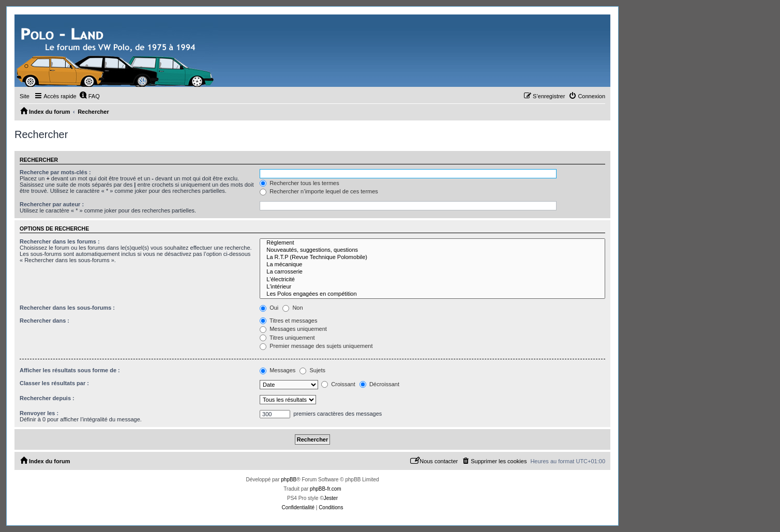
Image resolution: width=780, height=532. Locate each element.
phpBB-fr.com (326, 489)
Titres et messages (288, 321)
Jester (331, 498)
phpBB (289, 480)
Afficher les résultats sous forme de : (70, 370)
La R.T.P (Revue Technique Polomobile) (432, 257)
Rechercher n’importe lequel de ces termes (319, 191)
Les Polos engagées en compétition (432, 294)
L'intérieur (432, 287)
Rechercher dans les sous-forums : (67, 308)
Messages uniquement (293, 329)
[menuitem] (89, 96)
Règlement (432, 243)
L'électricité (432, 280)
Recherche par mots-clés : (55, 172)
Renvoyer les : (39, 413)
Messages (277, 370)
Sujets (312, 370)
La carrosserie (432, 272)
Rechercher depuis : (47, 398)
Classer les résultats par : (54, 383)
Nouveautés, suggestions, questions (432, 250)
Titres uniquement (287, 338)
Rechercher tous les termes (299, 183)
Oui (269, 308)
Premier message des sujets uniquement (316, 346)
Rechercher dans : (44, 321)
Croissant (338, 384)
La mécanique (432, 265)
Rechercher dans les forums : (60, 241)
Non (292, 308)
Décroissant (379, 384)
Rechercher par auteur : (52, 204)
